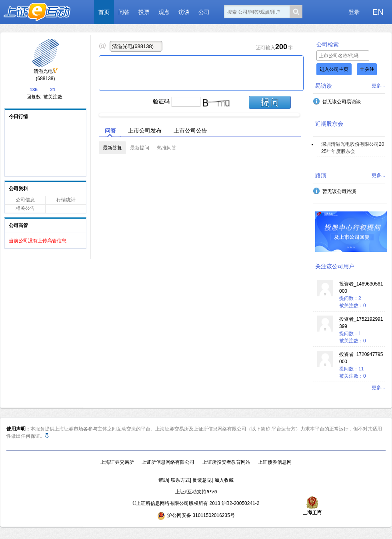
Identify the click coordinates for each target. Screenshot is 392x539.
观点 (164, 12)
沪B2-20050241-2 (241, 503)
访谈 (184, 12)
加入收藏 (224, 480)
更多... (378, 86)
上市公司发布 (145, 131)
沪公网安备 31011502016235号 (196, 515)
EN (378, 12)
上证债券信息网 (275, 462)
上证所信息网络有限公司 (168, 462)
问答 (124, 12)
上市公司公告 (190, 131)
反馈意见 (202, 480)
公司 (204, 12)
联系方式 (180, 480)
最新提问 (140, 148)
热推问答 (167, 148)
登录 (354, 12)
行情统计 (66, 200)
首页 (104, 12)
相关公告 (25, 208)
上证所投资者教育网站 (226, 462)
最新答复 (112, 148)
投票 (144, 12)
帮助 (163, 480)
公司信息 (25, 200)
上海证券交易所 (117, 462)
